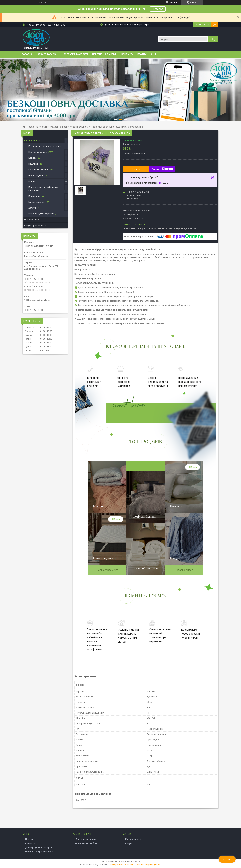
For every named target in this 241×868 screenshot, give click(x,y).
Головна (27, 54)
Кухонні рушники (79, 127)
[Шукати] (213, 39)
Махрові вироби (59, 127)
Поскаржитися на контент (122, 865)
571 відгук (175, 2)
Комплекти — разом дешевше (44, 146)
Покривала (34, 196)
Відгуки (129, 843)
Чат (227, 859)
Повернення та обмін (105, 54)
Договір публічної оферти (38, 847)
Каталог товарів (46, 54)
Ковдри (32, 158)
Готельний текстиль (39, 170)
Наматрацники (36, 175)
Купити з (162, 169)
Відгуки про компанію (35, 225)
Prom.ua (137, 862)
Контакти (127, 54)
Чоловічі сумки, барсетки (42, 214)
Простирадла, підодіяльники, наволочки (44, 189)
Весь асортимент (107, 570)
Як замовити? (184, 570)
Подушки (33, 164)
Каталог (158, 9)
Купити (136, 169)
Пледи (32, 181)
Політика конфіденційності (39, 852)
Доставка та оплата (76, 54)
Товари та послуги (37, 127)
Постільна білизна (38, 152)
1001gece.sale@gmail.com (37, 300)
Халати (32, 208)
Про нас (142, 54)
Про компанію (32, 220)
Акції (154, 54)
